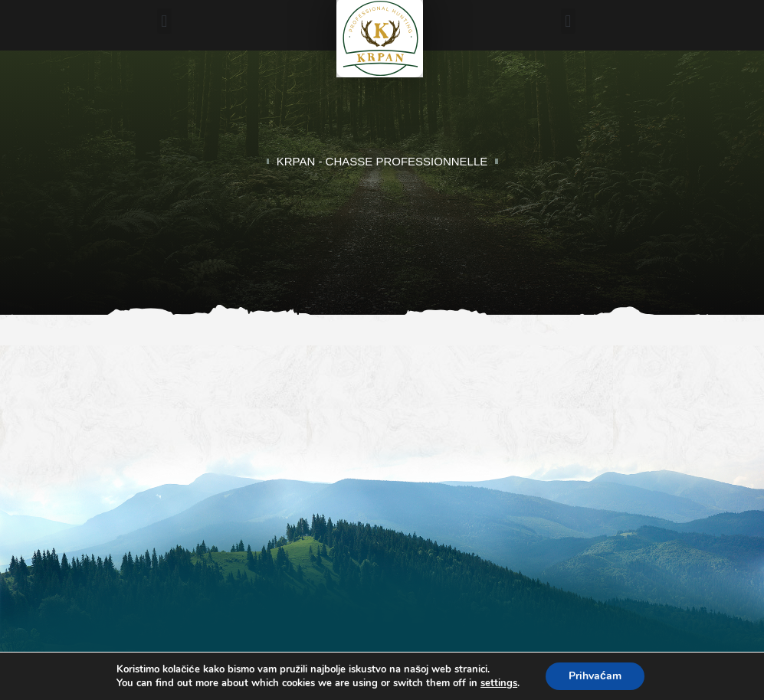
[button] (164, 21)
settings (499, 683)
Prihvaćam (595, 676)
